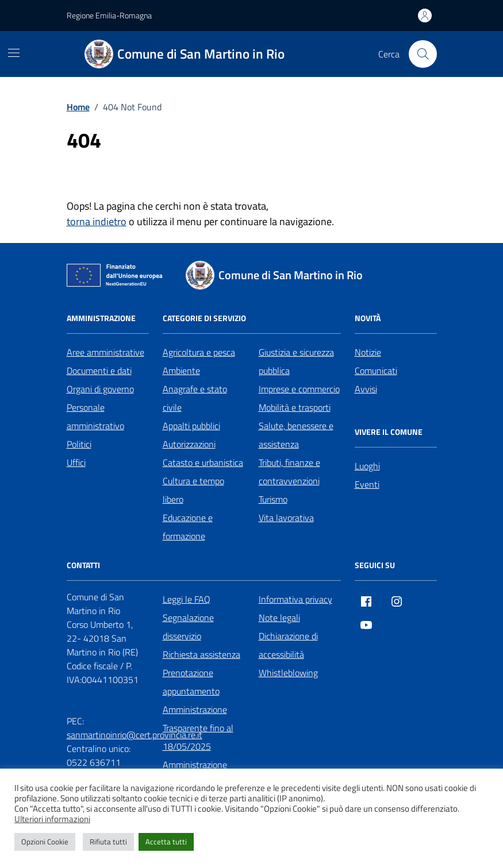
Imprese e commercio (299, 389)
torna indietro (97, 221)
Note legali (279, 618)
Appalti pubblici (191, 426)
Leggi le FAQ (187, 599)
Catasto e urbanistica (203, 462)
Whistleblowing (288, 673)
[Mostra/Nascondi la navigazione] (14, 53)
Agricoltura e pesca (199, 352)
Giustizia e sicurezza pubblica (296, 361)
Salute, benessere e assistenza (296, 435)
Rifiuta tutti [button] (108, 842)
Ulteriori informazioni (52, 819)
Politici (79, 444)
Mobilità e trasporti (295, 407)
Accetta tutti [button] (166, 842)
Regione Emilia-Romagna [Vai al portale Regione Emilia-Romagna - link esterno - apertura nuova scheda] (109, 15)
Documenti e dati (99, 371)
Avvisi (366, 389)
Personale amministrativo (95, 416)
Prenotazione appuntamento (191, 682)
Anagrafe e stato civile (195, 398)
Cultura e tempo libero (193, 490)
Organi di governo (100, 389)
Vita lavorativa (286, 518)
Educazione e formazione (188, 527)
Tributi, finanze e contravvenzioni (289, 472)
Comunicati (376, 371)
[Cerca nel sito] (423, 54)
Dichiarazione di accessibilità (288, 645)
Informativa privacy (295, 599)
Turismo (273, 499)
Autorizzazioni (189, 444)
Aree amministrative (105, 352)
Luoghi (367, 466)
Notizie (368, 352)
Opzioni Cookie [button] (45, 842)
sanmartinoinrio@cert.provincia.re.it (135, 735)
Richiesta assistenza (201, 654)
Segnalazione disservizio (188, 627)
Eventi (367, 484)
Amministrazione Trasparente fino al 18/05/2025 (198, 728)
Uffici (76, 462)
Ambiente (181, 371)
